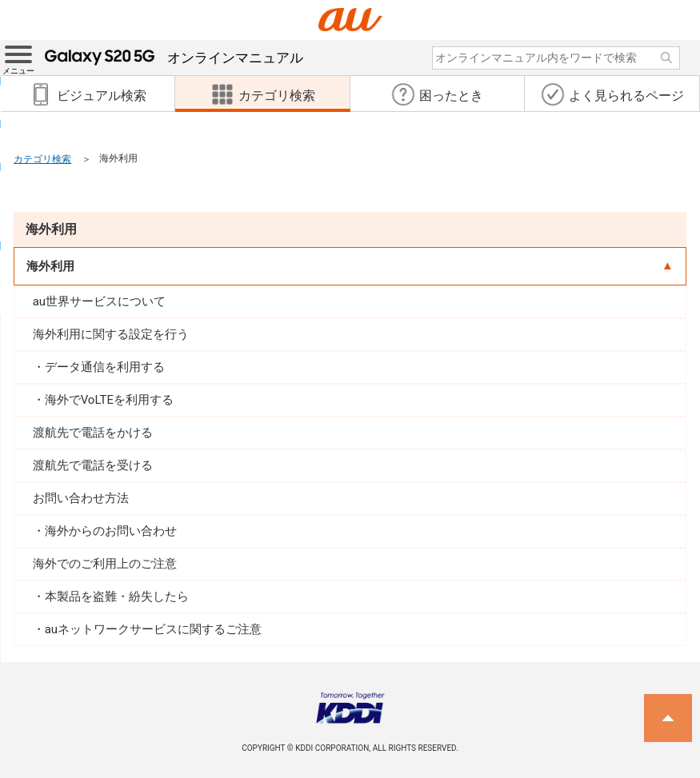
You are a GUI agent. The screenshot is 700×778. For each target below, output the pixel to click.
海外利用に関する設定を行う (111, 334)
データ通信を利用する (105, 367)
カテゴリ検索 (42, 159)
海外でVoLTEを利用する (109, 400)
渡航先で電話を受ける (93, 465)
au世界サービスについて (99, 301)
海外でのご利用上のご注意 (105, 564)
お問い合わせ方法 (81, 498)
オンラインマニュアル (174, 58)
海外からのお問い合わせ (111, 531)
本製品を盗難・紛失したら (117, 596)
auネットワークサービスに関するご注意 (153, 629)
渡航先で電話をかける (93, 433)
